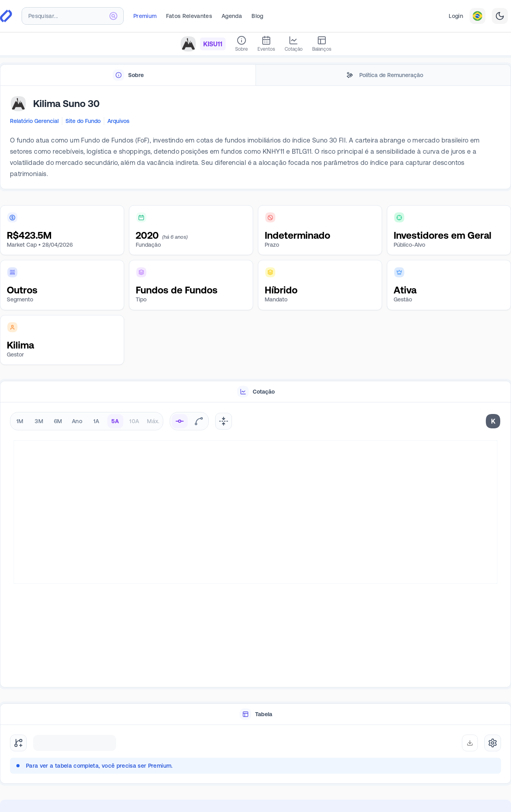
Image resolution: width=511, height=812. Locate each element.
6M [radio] (58, 421)
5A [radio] (115, 421)
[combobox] (73, 16)
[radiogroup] (87, 421)
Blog (257, 16)
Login (456, 16)
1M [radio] (20, 421)
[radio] (180, 421)
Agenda (232, 16)
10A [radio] (134, 421)
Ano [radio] (77, 421)
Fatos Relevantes (189, 16)
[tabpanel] (255, 138)
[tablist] (255, 75)
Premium (145, 16)
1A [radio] (96, 421)
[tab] (128, 75)
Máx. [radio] (153, 421)
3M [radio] (39, 421)
